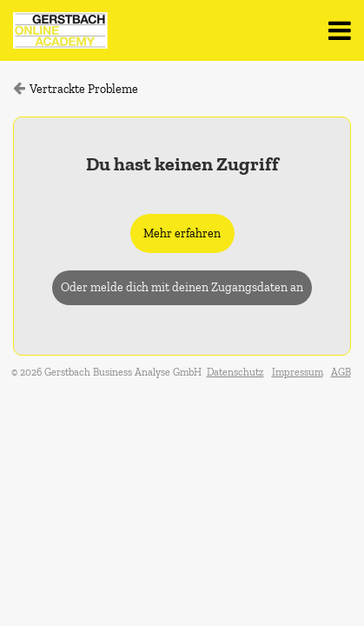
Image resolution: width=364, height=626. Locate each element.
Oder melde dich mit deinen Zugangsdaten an (182, 287)
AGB (341, 372)
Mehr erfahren (182, 233)
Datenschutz (235, 372)
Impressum (298, 372)
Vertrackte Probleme (84, 89)
